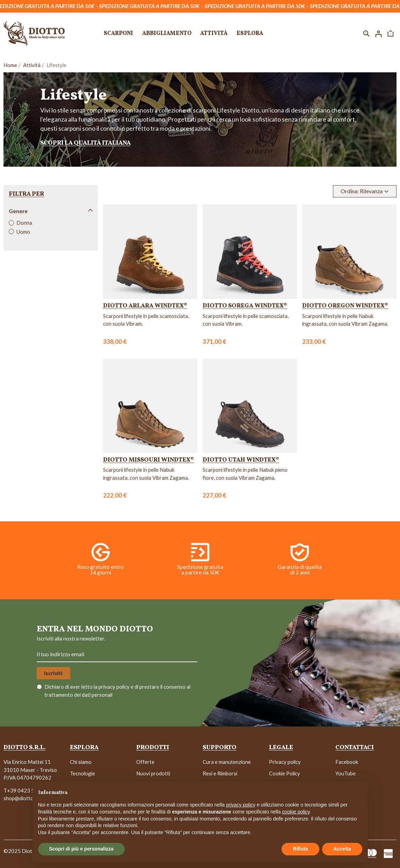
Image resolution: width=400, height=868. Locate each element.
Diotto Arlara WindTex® (145, 306)
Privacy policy (285, 762)
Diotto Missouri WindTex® (148, 460)
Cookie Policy (285, 773)
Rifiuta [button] (300, 849)
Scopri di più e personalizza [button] (81, 849)
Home (10, 65)
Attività (32, 65)
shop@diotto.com (24, 798)
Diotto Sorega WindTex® (245, 306)
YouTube (346, 773)
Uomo (23, 232)
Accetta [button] (342, 849)
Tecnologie (82, 773)
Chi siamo (81, 762)
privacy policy (115, 687)
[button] (366, 33)
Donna (24, 223)
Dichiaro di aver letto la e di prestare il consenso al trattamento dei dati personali (117, 690)
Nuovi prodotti (153, 773)
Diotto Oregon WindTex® (345, 306)
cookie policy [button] (296, 812)
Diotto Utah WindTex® (241, 460)
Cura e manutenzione (227, 762)
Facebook (347, 762)
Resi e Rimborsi (220, 773)
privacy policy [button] (241, 805)
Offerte (145, 762)
